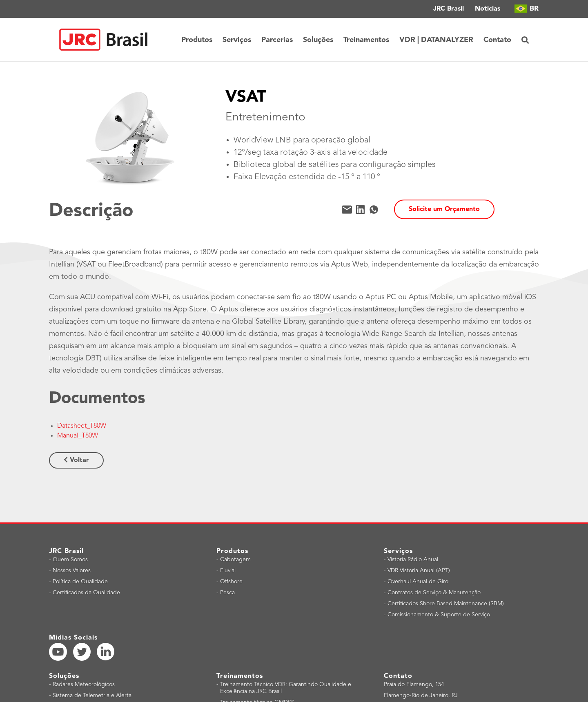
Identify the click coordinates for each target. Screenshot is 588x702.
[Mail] (347, 210)
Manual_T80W (78, 436)
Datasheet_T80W (82, 426)
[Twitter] (82, 652)
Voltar (76, 460)
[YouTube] (58, 652)
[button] (525, 40)
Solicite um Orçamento (444, 209)
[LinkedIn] (360, 210)
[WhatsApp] (374, 210)
